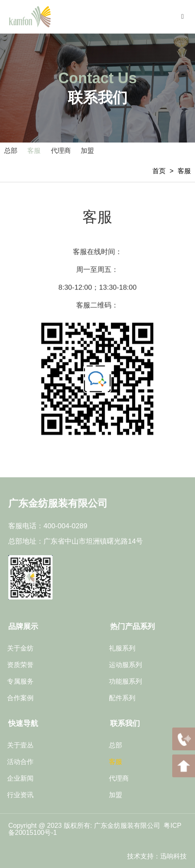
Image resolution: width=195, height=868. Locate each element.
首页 (159, 171)
